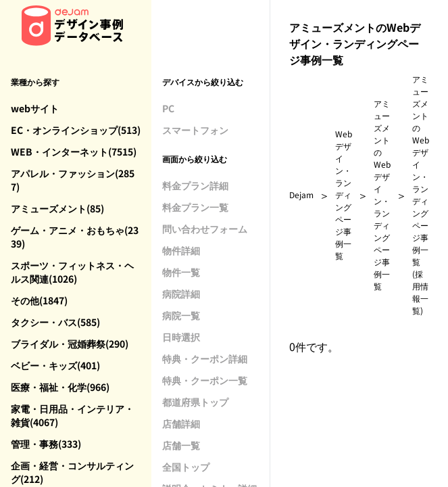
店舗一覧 (181, 445)
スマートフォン (195, 130)
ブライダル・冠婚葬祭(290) (70, 344)
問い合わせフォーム (205, 229)
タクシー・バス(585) (55, 322)
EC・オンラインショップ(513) (76, 130)
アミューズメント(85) (57, 208)
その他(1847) (39, 300)
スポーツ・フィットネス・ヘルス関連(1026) (72, 272)
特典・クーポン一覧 (205, 380)
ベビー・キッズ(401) (55, 365)
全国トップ (186, 467)
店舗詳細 (181, 423)
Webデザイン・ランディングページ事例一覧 (344, 194)
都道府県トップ (195, 402)
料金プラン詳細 (195, 185)
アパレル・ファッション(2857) (73, 180)
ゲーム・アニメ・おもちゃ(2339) (75, 237)
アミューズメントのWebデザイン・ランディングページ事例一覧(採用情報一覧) (421, 194)
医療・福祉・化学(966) (60, 387)
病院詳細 (181, 294)
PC (168, 108)
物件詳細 (181, 250)
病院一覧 (181, 315)
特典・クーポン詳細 (205, 358)
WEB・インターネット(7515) (74, 152)
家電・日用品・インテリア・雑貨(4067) (72, 415)
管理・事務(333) (46, 444)
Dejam (301, 194)
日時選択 (181, 337)
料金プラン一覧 (195, 207)
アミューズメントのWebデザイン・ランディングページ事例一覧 (382, 194)
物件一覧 (181, 272)
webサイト (35, 108)
